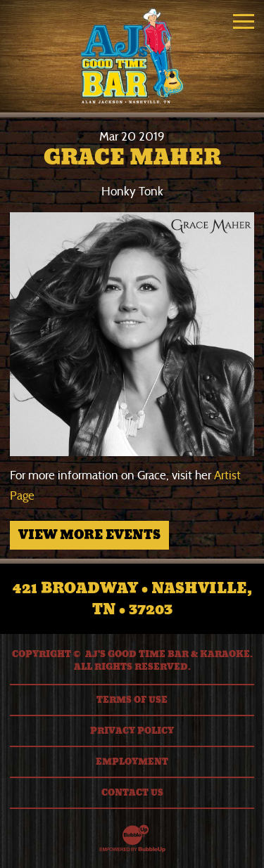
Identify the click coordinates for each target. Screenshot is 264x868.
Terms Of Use (132, 700)
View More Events (89, 535)
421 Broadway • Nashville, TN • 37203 (132, 599)
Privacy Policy (132, 731)
